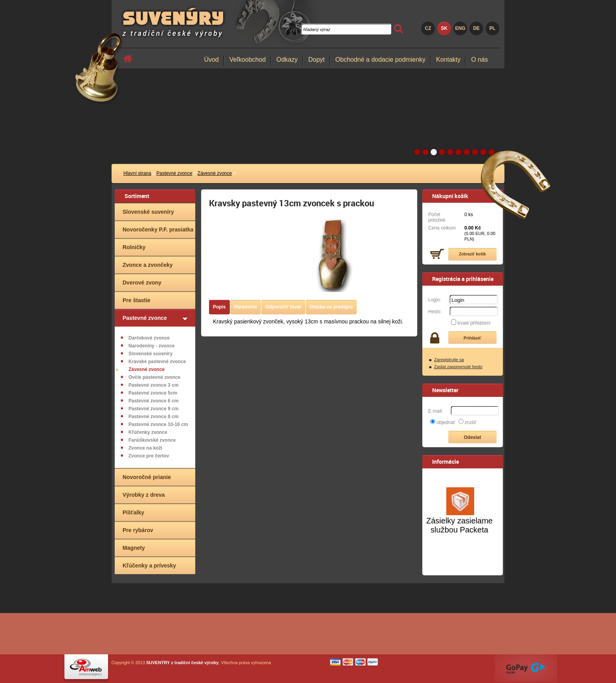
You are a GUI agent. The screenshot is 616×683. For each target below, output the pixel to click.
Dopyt (317, 60)
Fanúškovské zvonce (152, 440)
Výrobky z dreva (144, 495)
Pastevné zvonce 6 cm (153, 401)
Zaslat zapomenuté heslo (458, 367)
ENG (460, 28)
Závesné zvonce (215, 173)
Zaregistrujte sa (449, 360)
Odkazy (287, 60)
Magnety (134, 548)
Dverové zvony (142, 283)
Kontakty (448, 60)
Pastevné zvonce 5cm (153, 393)
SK (444, 28)
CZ (428, 28)
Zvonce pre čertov (149, 456)
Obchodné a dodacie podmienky (381, 60)
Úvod (211, 60)
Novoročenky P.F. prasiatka (158, 230)
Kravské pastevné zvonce (157, 362)
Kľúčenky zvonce (148, 432)
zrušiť (471, 422)
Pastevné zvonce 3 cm (153, 385)
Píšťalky (133, 512)
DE (476, 28)
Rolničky (134, 247)
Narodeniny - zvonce (151, 346)
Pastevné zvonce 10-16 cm (158, 424)
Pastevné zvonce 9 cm (153, 409)
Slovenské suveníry (148, 212)
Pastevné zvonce (174, 173)
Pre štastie (137, 300)
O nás (479, 60)
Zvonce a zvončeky (148, 265)
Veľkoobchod (248, 60)
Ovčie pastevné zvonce (154, 377)
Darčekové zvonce (149, 338)
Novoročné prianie (147, 477)
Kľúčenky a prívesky (149, 565)
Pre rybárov (138, 530)
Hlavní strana (137, 173)
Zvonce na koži (145, 448)
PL (492, 28)
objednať (446, 422)
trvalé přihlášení (474, 323)
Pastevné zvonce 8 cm (153, 417)
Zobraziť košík (472, 254)
